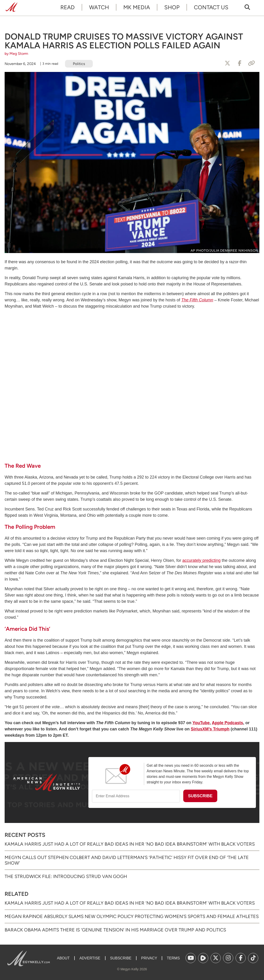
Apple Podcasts (227, 723)
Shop (172, 7)
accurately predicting (201, 560)
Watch (99, 7)
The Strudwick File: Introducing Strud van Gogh (66, 876)
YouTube (201, 723)
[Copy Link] (252, 63)
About (63, 958)
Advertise (90, 958)
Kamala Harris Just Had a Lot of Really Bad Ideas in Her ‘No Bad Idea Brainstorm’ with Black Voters (130, 844)
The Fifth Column (197, 300)
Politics (79, 64)
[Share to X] (227, 63)
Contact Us (211, 7)
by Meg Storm (16, 54)
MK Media (137, 7)
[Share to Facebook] (239, 63)
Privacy (149, 958)
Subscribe (121, 958)
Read (68, 7)
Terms (173, 958)
